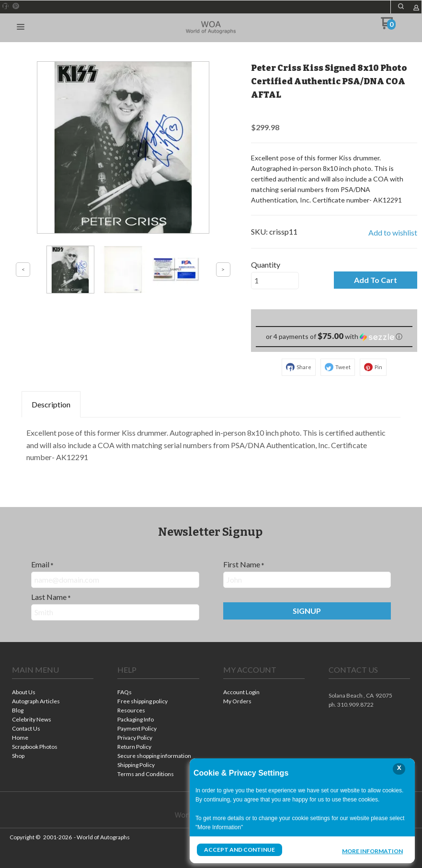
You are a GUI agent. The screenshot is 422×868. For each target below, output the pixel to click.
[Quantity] (275, 281)
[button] (21, 27)
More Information (372, 851)
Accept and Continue (240, 850)
